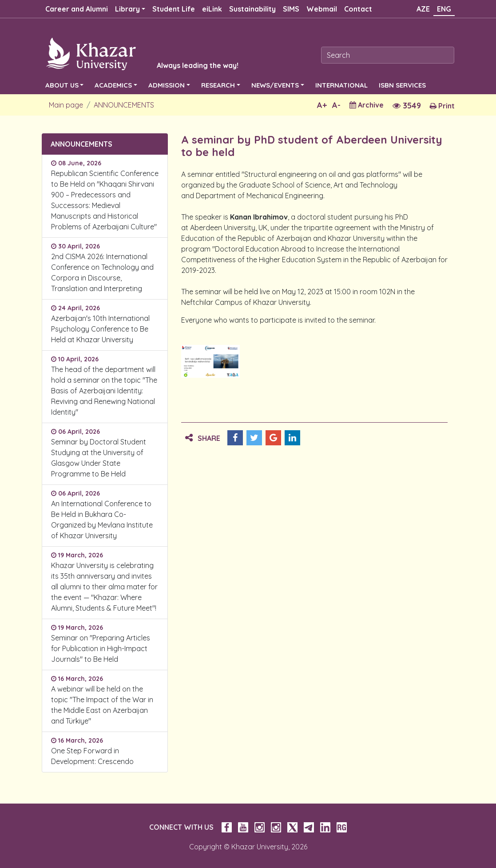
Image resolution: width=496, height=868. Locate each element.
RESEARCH (218, 85)
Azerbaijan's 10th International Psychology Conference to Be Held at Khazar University (100, 329)
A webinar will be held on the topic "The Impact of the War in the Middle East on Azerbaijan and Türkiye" (102, 705)
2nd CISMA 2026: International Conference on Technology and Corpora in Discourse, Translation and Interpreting (102, 272)
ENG (444, 9)
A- (336, 105)
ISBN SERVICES (402, 85)
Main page (66, 105)
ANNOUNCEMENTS (124, 105)
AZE (423, 9)
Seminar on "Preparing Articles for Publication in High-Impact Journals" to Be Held (101, 648)
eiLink (212, 9)
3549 (407, 106)
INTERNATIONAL (341, 85)
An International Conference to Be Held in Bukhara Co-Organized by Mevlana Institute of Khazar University (102, 520)
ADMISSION (167, 85)
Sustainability (252, 9)
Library (127, 9)
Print (442, 106)
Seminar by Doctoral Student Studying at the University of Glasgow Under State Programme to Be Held (99, 458)
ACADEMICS (113, 85)
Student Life (174, 9)
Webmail (322, 9)
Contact (358, 9)
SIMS (291, 9)
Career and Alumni (77, 9)
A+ (322, 105)
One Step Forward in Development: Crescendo (92, 756)
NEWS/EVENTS (275, 85)
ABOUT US (62, 85)
